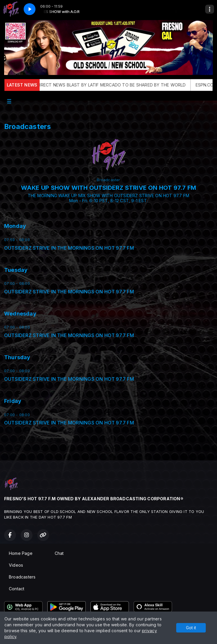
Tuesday (16, 270)
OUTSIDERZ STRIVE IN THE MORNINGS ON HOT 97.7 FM (69, 248)
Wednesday (20, 314)
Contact (17, 589)
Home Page (21, 553)
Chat (59, 553)
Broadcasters (22, 577)
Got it (191, 628)
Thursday (17, 357)
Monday (15, 226)
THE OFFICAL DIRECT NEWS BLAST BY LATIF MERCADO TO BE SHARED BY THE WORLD (105, 85)
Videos (16, 565)
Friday (13, 401)
